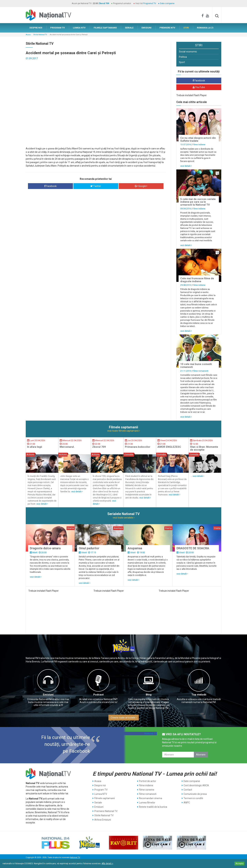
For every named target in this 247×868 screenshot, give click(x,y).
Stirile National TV (40, 35)
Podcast (98, 695)
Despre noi (100, 785)
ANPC (187, 803)
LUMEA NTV (79, 28)
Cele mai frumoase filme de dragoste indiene (197, 280)
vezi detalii (186, 166)
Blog (149, 695)
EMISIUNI (146, 28)
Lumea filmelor (147, 803)
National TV (151, 733)
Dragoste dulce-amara (45, 548)
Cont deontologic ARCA (196, 785)
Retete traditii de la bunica (153, 807)
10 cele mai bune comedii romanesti (196, 366)
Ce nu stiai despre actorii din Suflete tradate (198, 139)
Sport (182, 62)
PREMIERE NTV (167, 28)
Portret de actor (148, 781)
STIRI (186, 28)
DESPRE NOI (36, 28)
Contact (188, 790)
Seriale (98, 803)
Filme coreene (147, 790)
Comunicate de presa (195, 794)
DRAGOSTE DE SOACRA (193, 548)
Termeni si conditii (193, 798)
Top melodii (199, 695)
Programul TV (150, 3)
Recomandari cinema (151, 798)
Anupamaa (135, 548)
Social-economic (188, 52)
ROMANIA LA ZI (205, 28)
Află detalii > (107, 864)
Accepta (239, 864)
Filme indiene (199, 145)
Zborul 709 (104, 3)
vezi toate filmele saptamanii (124, 431)
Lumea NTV (101, 794)
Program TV (101, 790)
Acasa (28, 35)
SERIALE (129, 28)
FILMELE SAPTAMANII (105, 28)
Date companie (167, 3)
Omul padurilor (89, 548)
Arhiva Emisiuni (103, 820)
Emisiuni (48, 695)
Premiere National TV (106, 811)
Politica (183, 57)
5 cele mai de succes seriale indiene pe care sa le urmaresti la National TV (198, 202)
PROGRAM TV (58, 28)
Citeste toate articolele (124, 718)
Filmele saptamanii (105, 798)
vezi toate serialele (124, 518)
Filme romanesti (200, 371)
